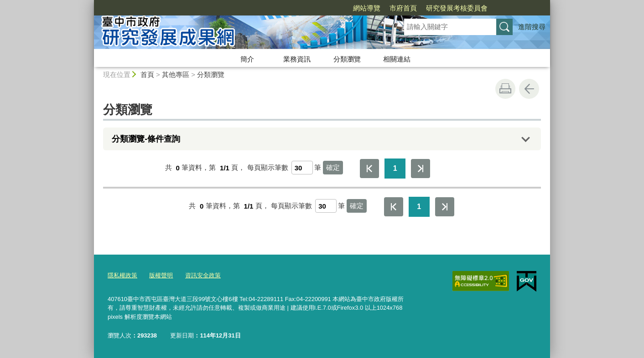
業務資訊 (297, 59)
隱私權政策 (122, 275)
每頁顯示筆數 (268, 168)
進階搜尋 (532, 27)
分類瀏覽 (347, 59)
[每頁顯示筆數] (302, 168)
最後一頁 (421, 169)
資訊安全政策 (203, 275)
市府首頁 (403, 8)
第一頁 (369, 169)
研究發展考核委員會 (457, 8)
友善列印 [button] (505, 89)
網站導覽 (367, 8)
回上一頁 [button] (529, 89)
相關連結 (397, 59)
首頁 (147, 74)
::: (90, 4)
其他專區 (176, 74)
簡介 (247, 59)
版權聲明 (161, 275)
